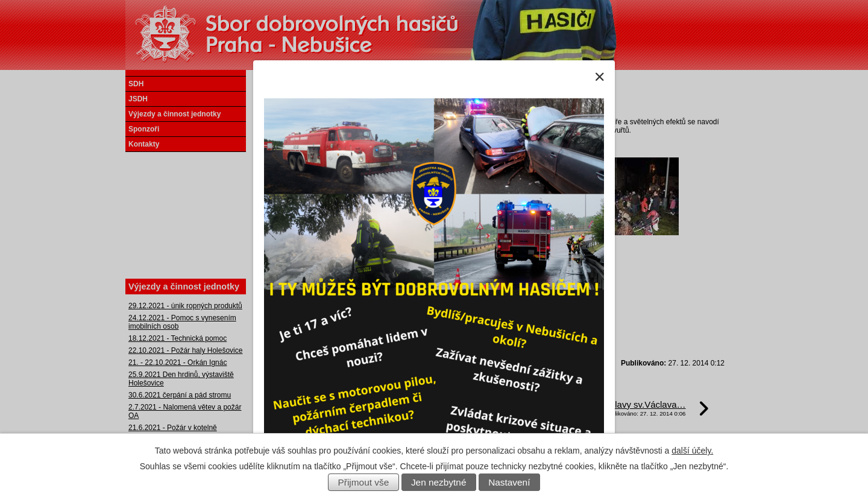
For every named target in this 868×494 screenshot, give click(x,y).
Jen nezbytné (439, 482)
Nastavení (509, 482)
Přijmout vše (364, 482)
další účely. (692, 451)
